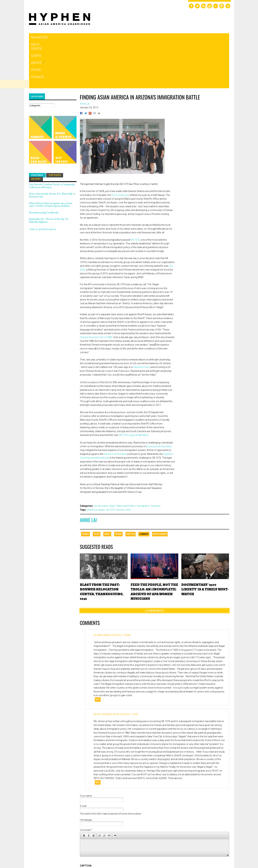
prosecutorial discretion (159, 400)
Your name (86, 749)
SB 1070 (135, 193)
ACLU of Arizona (120, 148)
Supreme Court (141, 320)
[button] (84, 789)
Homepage (86, 773)
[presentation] (106, 831)
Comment (86, 783)
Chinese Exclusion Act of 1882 (96, 290)
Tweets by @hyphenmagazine (42, 183)
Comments (155, 564)
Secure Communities (115, 407)
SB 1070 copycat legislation (134, 388)
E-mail (83, 759)
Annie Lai (88, 473)
